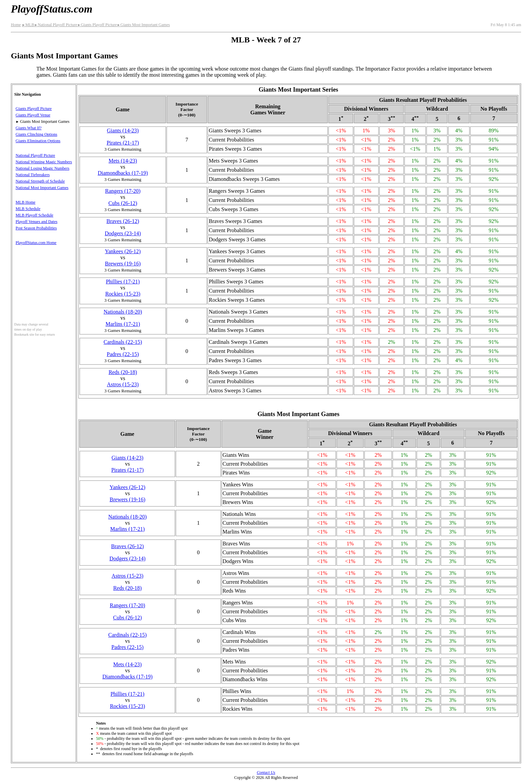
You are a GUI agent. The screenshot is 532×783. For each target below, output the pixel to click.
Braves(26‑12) (123, 221)
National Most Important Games (42, 188)
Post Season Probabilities (36, 228)
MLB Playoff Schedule (34, 215)
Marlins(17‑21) (123, 324)
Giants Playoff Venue (33, 115)
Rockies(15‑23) (123, 294)
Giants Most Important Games (144, 25)
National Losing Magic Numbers (42, 168)
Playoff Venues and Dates (36, 222)
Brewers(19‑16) (123, 264)
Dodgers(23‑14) (123, 233)
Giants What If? (28, 128)
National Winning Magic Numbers (44, 162)
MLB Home (25, 202)
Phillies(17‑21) (123, 282)
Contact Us (266, 772)
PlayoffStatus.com (52, 9)
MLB (28, 25)
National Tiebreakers (33, 175)
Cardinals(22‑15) (123, 342)
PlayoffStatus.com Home (36, 243)
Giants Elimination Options (38, 141)
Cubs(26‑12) (123, 203)
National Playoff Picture (56, 25)
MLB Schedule (28, 209)
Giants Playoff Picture (97, 25)
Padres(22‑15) (123, 354)
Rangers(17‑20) (123, 191)
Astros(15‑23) (123, 384)
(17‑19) (123, 173)
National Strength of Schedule (40, 181)
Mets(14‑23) (123, 161)
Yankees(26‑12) (123, 251)
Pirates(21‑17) (123, 143)
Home (16, 25)
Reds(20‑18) (123, 372)
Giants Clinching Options (36, 134)
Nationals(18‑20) (123, 312)
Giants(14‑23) (123, 130)
